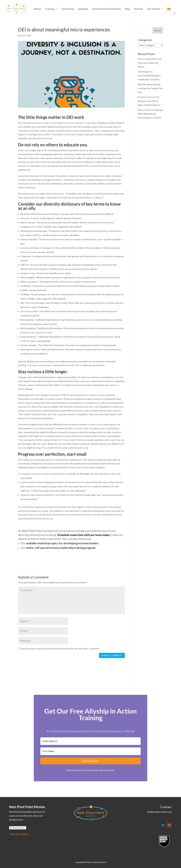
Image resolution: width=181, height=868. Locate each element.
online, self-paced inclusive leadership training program (61, 548)
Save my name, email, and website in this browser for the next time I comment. (60, 649)
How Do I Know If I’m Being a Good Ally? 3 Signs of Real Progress (149, 101)
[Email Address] (90, 741)
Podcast (139, 9)
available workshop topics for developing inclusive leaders (62, 543)
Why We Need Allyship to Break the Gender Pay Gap (150, 88)
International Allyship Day (106, 9)
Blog (127, 9)
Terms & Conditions (19, 834)
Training (50, 9)
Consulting (68, 9)
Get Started (153, 9)
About (38, 9)
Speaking (83, 9)
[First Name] (90, 751)
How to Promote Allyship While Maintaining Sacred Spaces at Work (150, 114)
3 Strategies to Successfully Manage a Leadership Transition (149, 75)
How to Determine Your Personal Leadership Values (150, 63)
